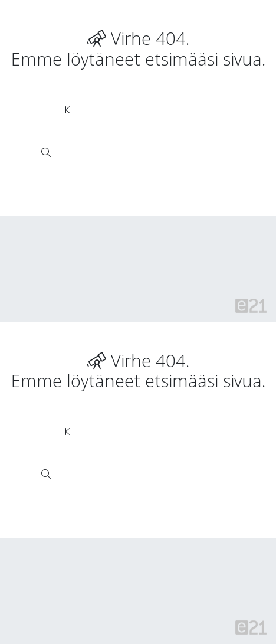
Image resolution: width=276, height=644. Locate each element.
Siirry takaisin (106, 110)
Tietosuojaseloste (154, 258)
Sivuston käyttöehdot (60, 258)
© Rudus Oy (42, 236)
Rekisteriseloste (114, 236)
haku (101, 152)
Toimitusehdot (189, 280)
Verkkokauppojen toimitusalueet (80, 280)
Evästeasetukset (50, 302)
